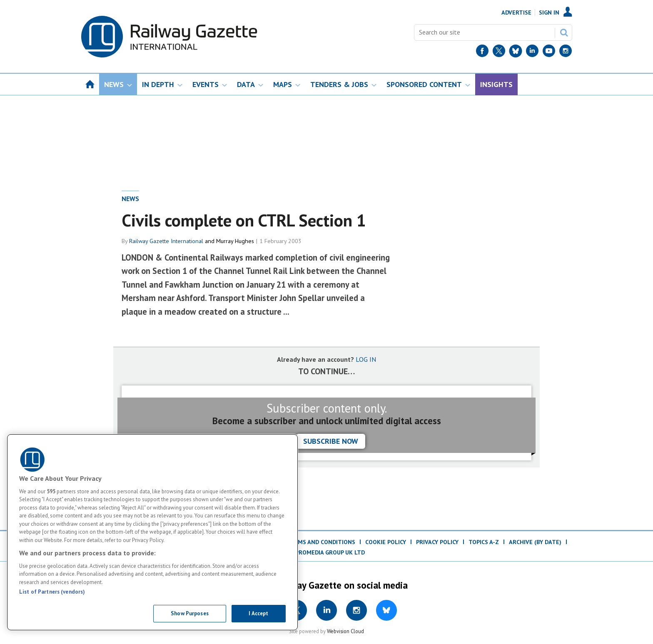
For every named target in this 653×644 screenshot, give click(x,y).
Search (564, 32)
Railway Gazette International (166, 241)
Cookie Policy (386, 542)
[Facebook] (482, 53)
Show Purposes (190, 613)
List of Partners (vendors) (52, 592)
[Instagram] (566, 53)
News (130, 199)
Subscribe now (331, 441)
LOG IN (366, 359)
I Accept (258, 613)
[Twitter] (499, 53)
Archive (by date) (535, 542)
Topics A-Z (484, 542)
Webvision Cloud (345, 631)
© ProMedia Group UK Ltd (326, 552)
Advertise (516, 12)
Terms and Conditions (321, 542)
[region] (152, 532)
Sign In (549, 12)
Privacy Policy (437, 542)
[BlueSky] (516, 53)
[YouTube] (549, 53)
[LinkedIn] (532, 53)
